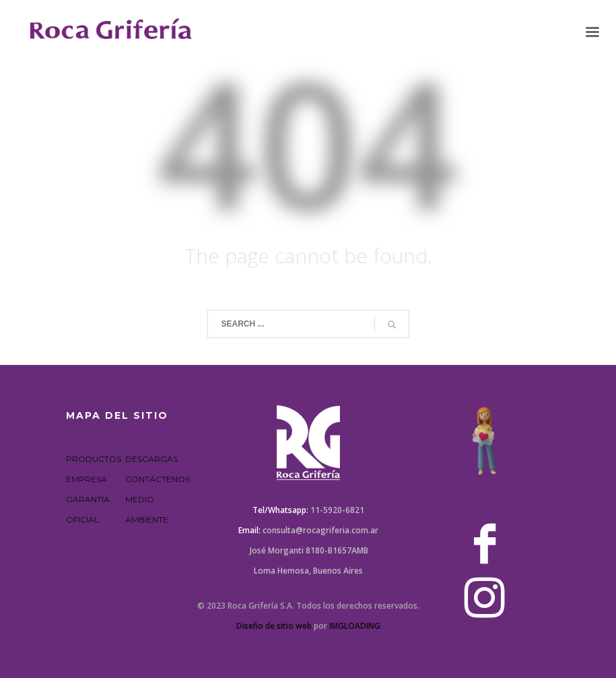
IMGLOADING (355, 626)
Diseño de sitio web (274, 626)
